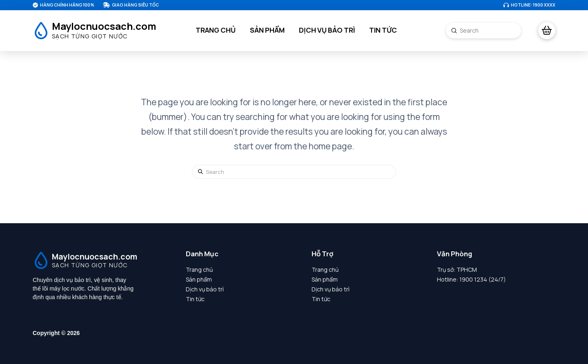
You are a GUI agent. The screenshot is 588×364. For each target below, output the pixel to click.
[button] (547, 31)
